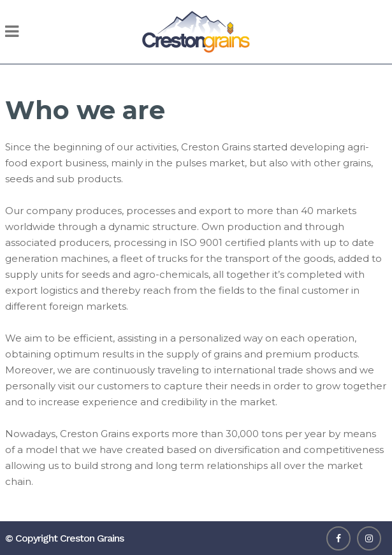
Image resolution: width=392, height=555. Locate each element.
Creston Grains (92, 538)
